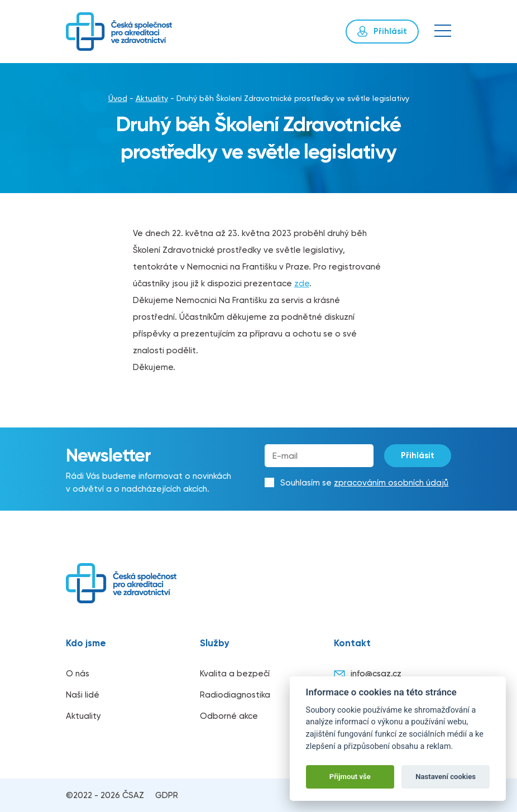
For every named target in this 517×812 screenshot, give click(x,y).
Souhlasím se (364, 483)
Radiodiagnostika (235, 695)
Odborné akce (229, 716)
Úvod (118, 98)
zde (302, 284)
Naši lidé (83, 695)
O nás (78, 674)
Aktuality (152, 98)
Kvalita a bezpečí (235, 674)
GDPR (167, 795)
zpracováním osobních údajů (391, 483)
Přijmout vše (350, 777)
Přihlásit (418, 455)
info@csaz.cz (368, 674)
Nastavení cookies (446, 777)
